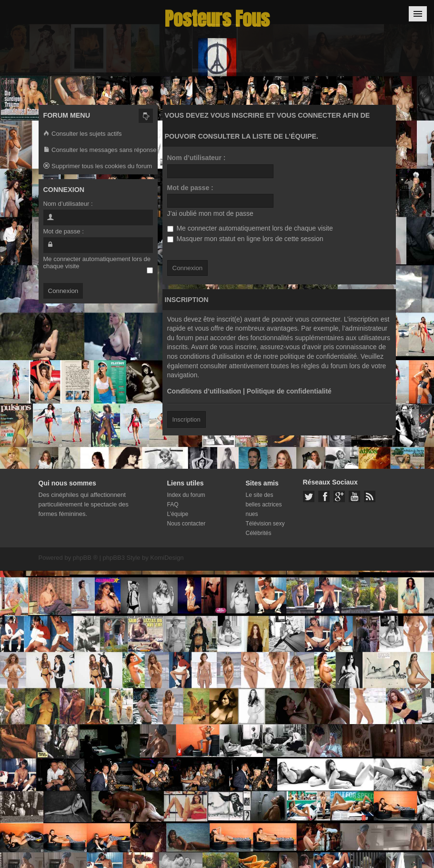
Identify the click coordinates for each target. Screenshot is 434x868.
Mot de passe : (190, 188)
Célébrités (259, 533)
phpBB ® (85, 558)
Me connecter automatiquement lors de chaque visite (250, 228)
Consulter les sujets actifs (83, 134)
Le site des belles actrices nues (264, 505)
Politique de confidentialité (289, 391)
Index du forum (186, 495)
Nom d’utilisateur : (197, 158)
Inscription (187, 419)
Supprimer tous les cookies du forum (98, 167)
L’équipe (178, 514)
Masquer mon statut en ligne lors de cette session (245, 239)
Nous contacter (187, 524)
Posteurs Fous (217, 19)
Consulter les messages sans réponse (100, 150)
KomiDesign (167, 558)
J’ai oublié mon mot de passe (210, 213)
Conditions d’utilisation (204, 391)
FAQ (173, 505)
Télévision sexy (265, 524)
